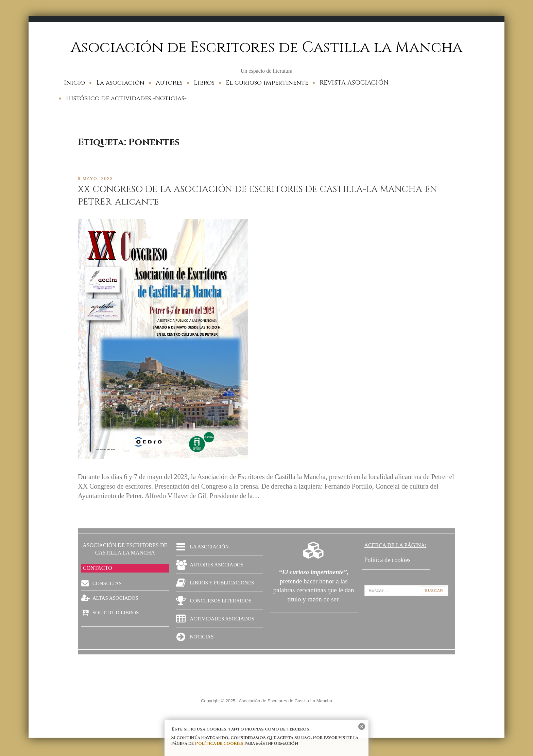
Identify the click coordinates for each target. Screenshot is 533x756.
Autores (169, 83)
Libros (204, 83)
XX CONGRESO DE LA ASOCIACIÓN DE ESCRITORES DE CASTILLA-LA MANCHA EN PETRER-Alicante (261, 195)
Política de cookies (219, 743)
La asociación (120, 83)
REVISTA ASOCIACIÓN (354, 83)
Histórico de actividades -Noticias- (126, 98)
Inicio (74, 83)
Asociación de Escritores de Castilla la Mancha (267, 47)
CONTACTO (98, 568)
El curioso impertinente (267, 83)
